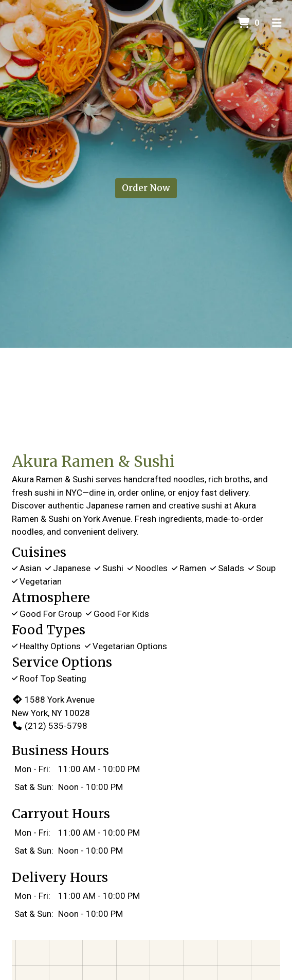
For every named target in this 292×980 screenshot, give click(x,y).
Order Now (146, 188)
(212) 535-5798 (50, 726)
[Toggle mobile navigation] (277, 23)
